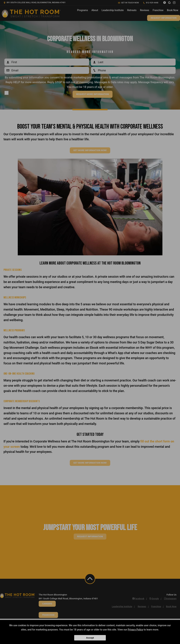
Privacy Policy (135, 630)
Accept (90, 638)
